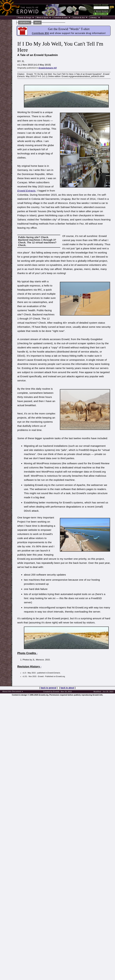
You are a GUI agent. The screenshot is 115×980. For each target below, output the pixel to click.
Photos (26, 660)
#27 (48, 68)
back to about (67, 688)
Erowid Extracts (26, 191)
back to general (48, 688)
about (37, 23)
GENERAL (25, 23)
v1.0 (24, 673)
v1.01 (25, 676)
